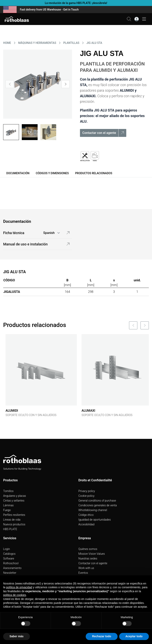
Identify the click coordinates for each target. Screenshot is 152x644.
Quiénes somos (88, 549)
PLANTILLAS (71, 43)
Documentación (18, 173)
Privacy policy (87, 491)
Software (9, 558)
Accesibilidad (86, 524)
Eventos (83, 573)
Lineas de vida (12, 520)
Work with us (86, 568)
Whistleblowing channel (93, 510)
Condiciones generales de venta (98, 505)
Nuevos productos (14, 524)
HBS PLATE (10, 529)
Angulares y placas (15, 496)
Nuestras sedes (88, 558)
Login (7, 549)
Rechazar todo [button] (102, 636)
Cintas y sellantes (14, 501)
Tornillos (8, 491)
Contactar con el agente (93, 563)
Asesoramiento (12, 568)
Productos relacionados (94, 173)
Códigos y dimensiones (52, 173)
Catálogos (9, 554)
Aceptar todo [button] (134, 636)
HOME (7, 43)
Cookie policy (86, 496)
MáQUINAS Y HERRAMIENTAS (37, 43)
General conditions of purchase (97, 501)
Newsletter (10, 573)
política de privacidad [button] (19, 587)
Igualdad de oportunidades (95, 520)
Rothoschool (11, 563)
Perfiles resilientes (14, 515)
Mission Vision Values (92, 554)
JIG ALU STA (94, 43)
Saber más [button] (17, 636)
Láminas (8, 505)
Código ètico (86, 515)
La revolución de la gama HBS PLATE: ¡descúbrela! (76, 3)
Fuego (7, 510)
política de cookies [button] (15, 595)
